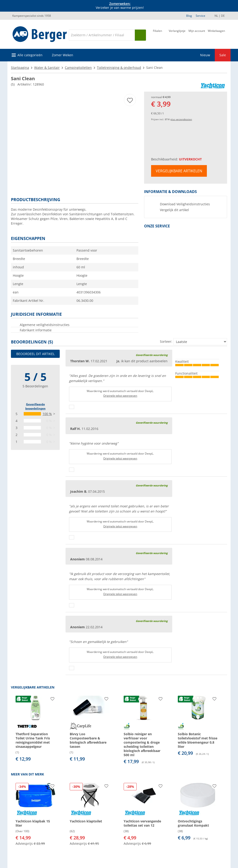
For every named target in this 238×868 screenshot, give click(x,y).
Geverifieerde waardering (152, 355)
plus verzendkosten (181, 119)
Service (200, 16)
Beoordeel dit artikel (35, 354)
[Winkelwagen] (216, 35)
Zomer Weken (63, 55)
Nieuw (205, 55)
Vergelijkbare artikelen (179, 171)
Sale (223, 55)
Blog (189, 16)
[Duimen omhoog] (72, 407)
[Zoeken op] (140, 35)
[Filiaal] (157, 35)
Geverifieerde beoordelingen (35, 406)
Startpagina (20, 68)
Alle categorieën (30, 55)
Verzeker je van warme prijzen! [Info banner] (120, 6)
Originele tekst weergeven (120, 396)
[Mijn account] (197, 35)
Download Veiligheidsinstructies (185, 204)
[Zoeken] (102, 35)
